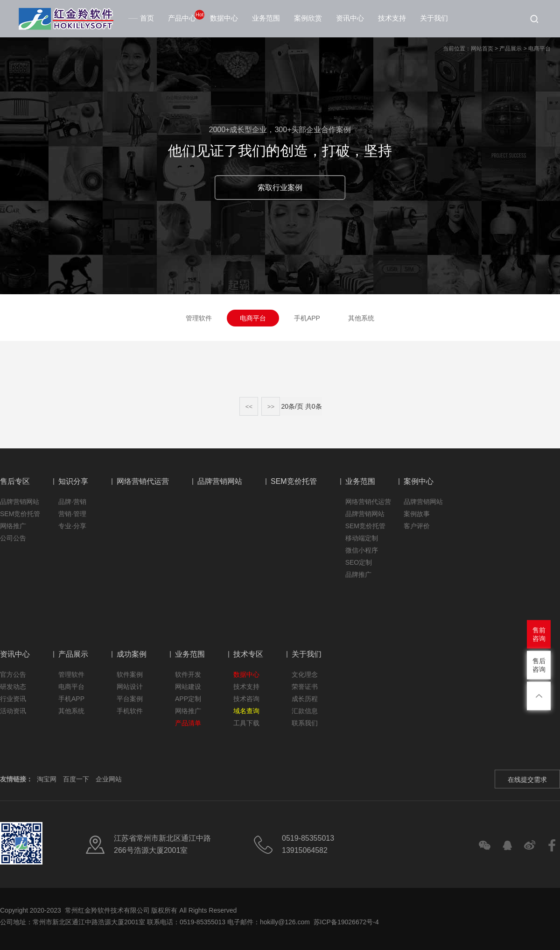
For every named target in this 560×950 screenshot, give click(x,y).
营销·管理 (72, 514)
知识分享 (73, 481)
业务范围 (266, 18)
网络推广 (13, 526)
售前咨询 (539, 634)
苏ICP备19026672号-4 (345, 922)
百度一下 (76, 779)
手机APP (307, 318)
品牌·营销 (72, 502)
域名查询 (246, 711)
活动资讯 (13, 711)
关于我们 (434, 18)
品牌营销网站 (20, 502)
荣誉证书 (305, 687)
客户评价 (417, 526)
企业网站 (109, 779)
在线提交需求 (527, 780)
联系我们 (305, 723)
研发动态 (13, 687)
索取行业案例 (280, 188)
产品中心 (182, 18)
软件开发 (188, 674)
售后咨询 (539, 665)
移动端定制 (362, 538)
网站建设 (188, 687)
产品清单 (188, 723)
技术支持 (392, 18)
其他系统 (361, 318)
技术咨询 (246, 699)
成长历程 (305, 699)
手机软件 (130, 711)
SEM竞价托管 (20, 514)
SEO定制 (359, 562)
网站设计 (130, 687)
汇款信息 (305, 711)
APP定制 (188, 699)
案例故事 (417, 514)
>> (271, 407)
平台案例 (130, 699)
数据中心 (224, 18)
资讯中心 (350, 18)
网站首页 (482, 49)
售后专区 (15, 481)
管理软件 (199, 318)
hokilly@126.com (285, 922)
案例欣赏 (308, 18)
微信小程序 (362, 550)
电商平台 (539, 49)
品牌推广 (358, 574)
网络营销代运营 (143, 481)
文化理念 (305, 674)
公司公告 (13, 538)
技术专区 (248, 654)
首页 (142, 18)
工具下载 (246, 723)
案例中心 (419, 481)
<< (249, 407)
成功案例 (132, 654)
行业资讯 (13, 699)
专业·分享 (72, 526)
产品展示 (511, 49)
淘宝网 (47, 779)
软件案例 (130, 674)
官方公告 (13, 674)
